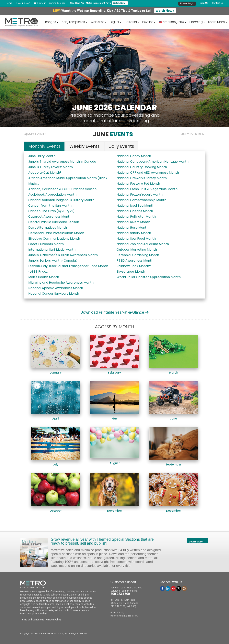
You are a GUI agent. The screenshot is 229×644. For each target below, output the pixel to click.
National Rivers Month (133, 222)
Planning (196, 22)
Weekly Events (85, 146)
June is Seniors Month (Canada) (53, 261)
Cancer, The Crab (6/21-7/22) (52, 211)
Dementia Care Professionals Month (56, 233)
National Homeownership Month (141, 200)
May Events (37, 134)
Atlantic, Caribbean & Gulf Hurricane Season (62, 189)
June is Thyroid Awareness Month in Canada (62, 162)
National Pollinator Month (136, 217)
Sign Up (204, 3)
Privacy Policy (53, 620)
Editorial (131, 22)
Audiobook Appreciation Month (52, 195)
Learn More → (197, 541)
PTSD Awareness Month (135, 261)
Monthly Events (44, 146)
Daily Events (121, 146)
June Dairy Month (42, 156)
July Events (191, 134)
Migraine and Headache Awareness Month (61, 283)
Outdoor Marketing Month (137, 250)
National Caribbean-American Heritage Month (153, 162)
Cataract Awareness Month (50, 217)
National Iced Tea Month (135, 206)
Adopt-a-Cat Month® (45, 173)
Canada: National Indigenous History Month (61, 200)
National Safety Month (134, 233)
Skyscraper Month (131, 272)
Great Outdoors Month (46, 244)
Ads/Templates (73, 22)
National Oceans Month (135, 211)
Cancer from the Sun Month (50, 206)
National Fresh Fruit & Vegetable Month (147, 189)
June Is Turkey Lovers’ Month (51, 167)
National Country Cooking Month (142, 167)
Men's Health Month (44, 277)
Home (9, 3)
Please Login (187, 3)
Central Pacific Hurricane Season (54, 222)
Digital (115, 22)
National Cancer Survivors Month (54, 294)
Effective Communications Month (54, 239)
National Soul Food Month (136, 239)
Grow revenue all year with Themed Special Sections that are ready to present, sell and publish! (102, 541)
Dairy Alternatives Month (48, 228)
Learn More (217, 22)
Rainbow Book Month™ (134, 266)
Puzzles (148, 22)
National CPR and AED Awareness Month (148, 173)
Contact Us (218, 3)
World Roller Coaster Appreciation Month (149, 277)
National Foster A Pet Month (138, 184)
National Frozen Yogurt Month (140, 195)
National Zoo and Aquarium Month (143, 244)
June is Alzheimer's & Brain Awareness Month (63, 255)
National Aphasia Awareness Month (56, 288)
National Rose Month (132, 228)
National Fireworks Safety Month (142, 178)
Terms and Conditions (32, 620)
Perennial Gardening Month (138, 255)
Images (50, 22)
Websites (97, 22)
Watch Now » (120, 3)
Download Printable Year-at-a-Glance (114, 312)
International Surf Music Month (52, 250)
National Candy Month (134, 156)
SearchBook (23, 3)
